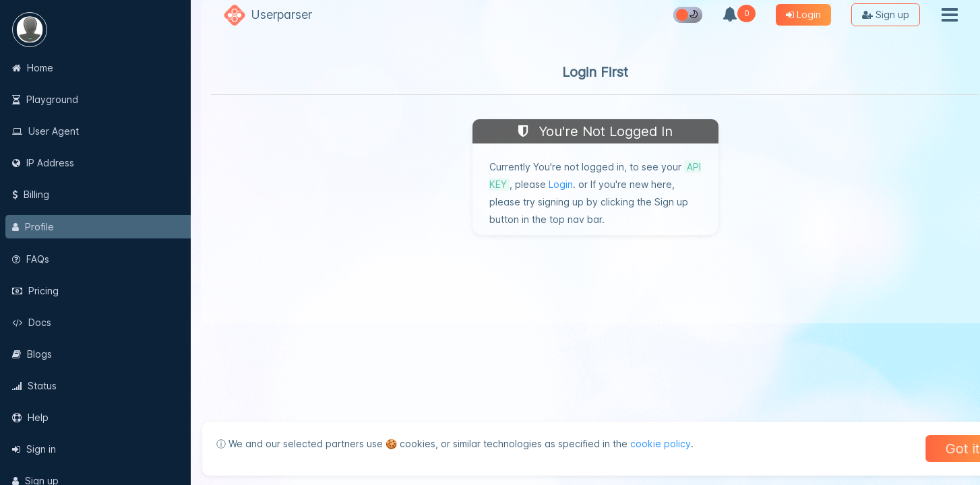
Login (561, 184)
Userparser (281, 14)
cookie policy (651, 444)
